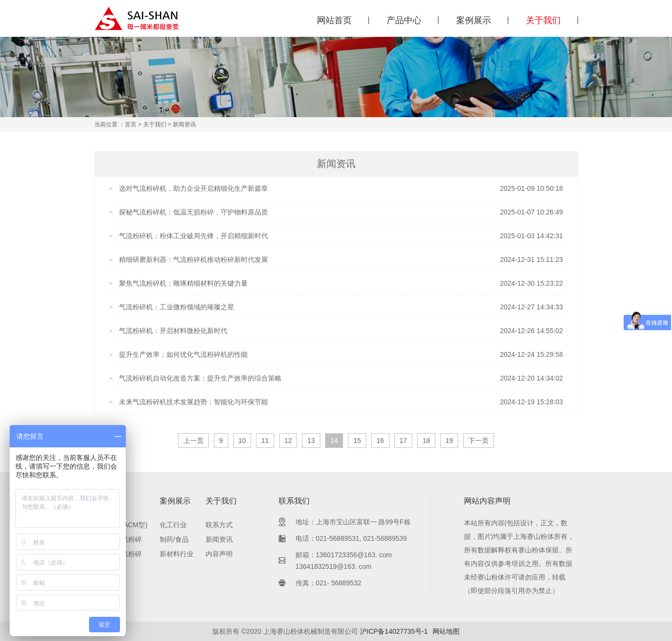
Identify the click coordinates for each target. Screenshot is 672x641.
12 (288, 441)
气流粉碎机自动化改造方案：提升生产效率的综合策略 (200, 378)
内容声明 (219, 554)
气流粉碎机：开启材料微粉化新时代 (173, 331)
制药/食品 (174, 539)
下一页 (478, 441)
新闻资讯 (219, 539)
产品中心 (404, 20)
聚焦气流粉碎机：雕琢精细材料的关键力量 (183, 283)
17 (403, 441)
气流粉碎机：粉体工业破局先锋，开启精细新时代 (194, 236)
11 (265, 441)
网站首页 (334, 20)
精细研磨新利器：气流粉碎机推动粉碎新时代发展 (194, 259)
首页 (131, 124)
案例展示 (474, 20)
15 (357, 441)
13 (311, 441)
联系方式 (219, 525)
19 (449, 441)
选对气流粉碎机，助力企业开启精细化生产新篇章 (194, 188)
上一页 (194, 441)
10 (242, 441)
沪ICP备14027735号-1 (394, 631)
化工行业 (173, 525)
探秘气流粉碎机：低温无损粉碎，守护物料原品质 (194, 212)
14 (334, 441)
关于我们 (543, 20)
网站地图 (446, 631)
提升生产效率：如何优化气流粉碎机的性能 (183, 354)
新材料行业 (177, 554)
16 (380, 441)
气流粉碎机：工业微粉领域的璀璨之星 (177, 307)
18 (426, 441)
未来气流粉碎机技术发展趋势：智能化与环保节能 (194, 402)
